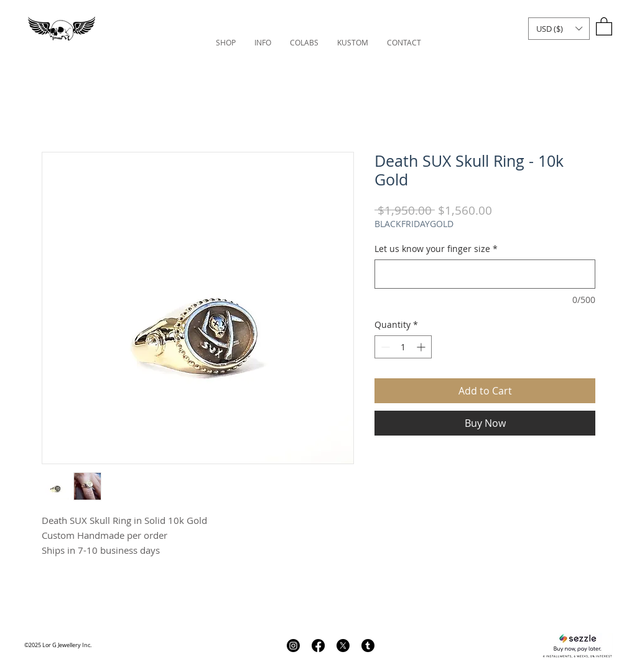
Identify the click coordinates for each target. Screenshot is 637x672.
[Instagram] (293, 646)
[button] (559, 29)
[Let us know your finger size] (485, 274)
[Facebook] (318, 646)
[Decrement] (384, 347)
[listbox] (559, 29)
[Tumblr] (368, 646)
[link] (604, 26)
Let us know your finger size (436, 249)
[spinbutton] (403, 347)
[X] (343, 646)
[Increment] (422, 347)
